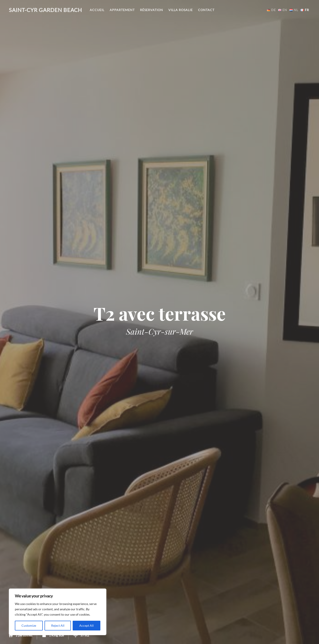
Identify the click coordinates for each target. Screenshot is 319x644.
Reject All (58, 625)
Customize (29, 625)
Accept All (87, 625)
